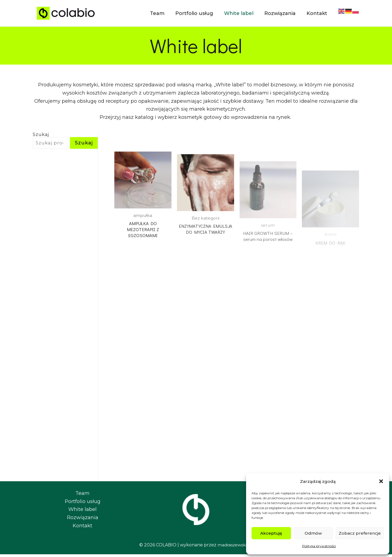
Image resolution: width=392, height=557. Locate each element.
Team (82, 496)
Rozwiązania (83, 520)
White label (82, 512)
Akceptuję (271, 533)
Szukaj (41, 134)
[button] (381, 481)
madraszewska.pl (235, 547)
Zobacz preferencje (360, 533)
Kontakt (82, 528)
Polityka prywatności (319, 546)
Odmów (313, 533)
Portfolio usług (83, 504)
